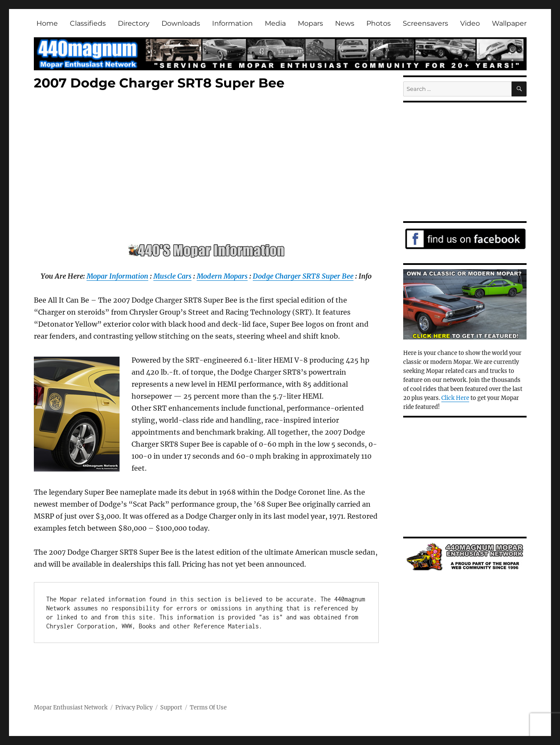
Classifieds (88, 23)
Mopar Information (117, 276)
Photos (379, 23)
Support (171, 707)
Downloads (181, 23)
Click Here (455, 398)
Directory (134, 23)
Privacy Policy (134, 707)
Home (47, 23)
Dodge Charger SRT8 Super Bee (303, 276)
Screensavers (425, 23)
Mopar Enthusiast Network (71, 707)
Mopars (310, 23)
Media (275, 23)
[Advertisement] (208, 169)
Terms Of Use (208, 707)
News (345, 23)
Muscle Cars (172, 276)
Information (232, 23)
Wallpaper (509, 23)
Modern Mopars (222, 276)
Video (470, 23)
